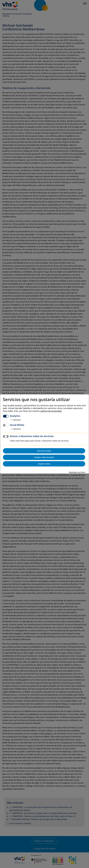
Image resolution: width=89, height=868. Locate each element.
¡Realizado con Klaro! (77, 472)
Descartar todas (44, 451)
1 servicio (15, 420)
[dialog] (44, 434)
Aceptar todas (44, 464)
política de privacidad (51, 411)
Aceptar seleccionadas (44, 457)
